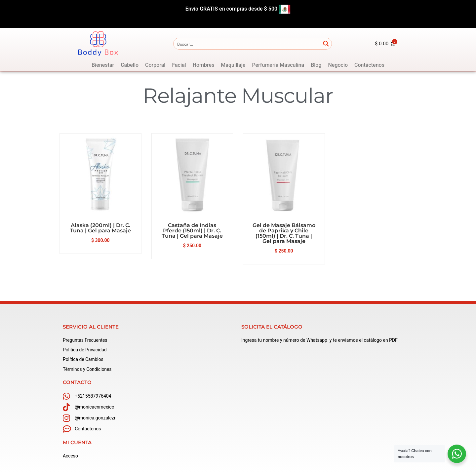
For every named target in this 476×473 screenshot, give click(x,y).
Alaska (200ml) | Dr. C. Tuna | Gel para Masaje (100, 228)
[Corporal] (155, 65)
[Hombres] (204, 65)
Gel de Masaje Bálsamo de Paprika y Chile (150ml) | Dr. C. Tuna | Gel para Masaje (284, 233)
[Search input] (247, 44)
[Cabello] (130, 65)
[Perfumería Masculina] (278, 65)
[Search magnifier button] (326, 44)
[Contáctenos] (369, 65)
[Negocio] (338, 65)
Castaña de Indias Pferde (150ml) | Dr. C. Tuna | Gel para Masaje (192, 231)
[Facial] (179, 65)
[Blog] (316, 65)
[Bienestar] (103, 65)
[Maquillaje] (233, 65)
